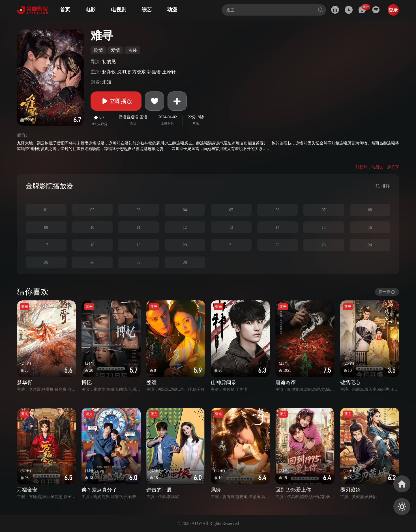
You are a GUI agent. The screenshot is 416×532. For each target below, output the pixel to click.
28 (185, 263)
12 (185, 227)
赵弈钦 (109, 72)
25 (46, 263)
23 (324, 245)
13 (231, 227)
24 (370, 245)
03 (139, 210)
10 (92, 227)
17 (46, 245)
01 (46, 210)
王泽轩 (169, 72)
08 (370, 210)
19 (139, 245)
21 (231, 245)
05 (231, 210)
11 (139, 227)
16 (370, 227)
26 (92, 263)
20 (185, 245)
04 (185, 210)
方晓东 (139, 72)
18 (92, 245)
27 (139, 263)
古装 (132, 50)
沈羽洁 (124, 72)
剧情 (98, 50)
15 (324, 227)
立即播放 (116, 101)
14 (277, 227)
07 (324, 210)
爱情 (115, 50)
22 (277, 245)
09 (46, 227)
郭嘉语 (154, 72)
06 (277, 210)
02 (92, 210)
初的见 (109, 62)
